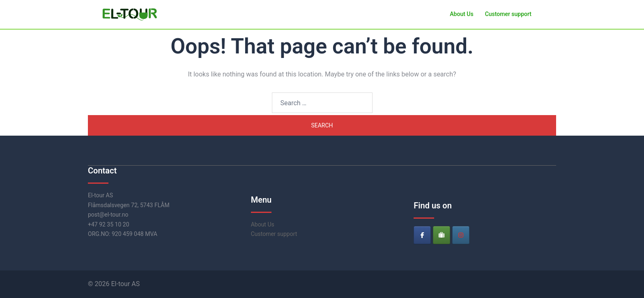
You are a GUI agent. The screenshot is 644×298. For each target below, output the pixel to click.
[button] (553, 14)
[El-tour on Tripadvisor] (442, 235)
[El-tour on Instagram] (461, 235)
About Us (461, 14)
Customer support (508, 14)
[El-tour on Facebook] (422, 235)
